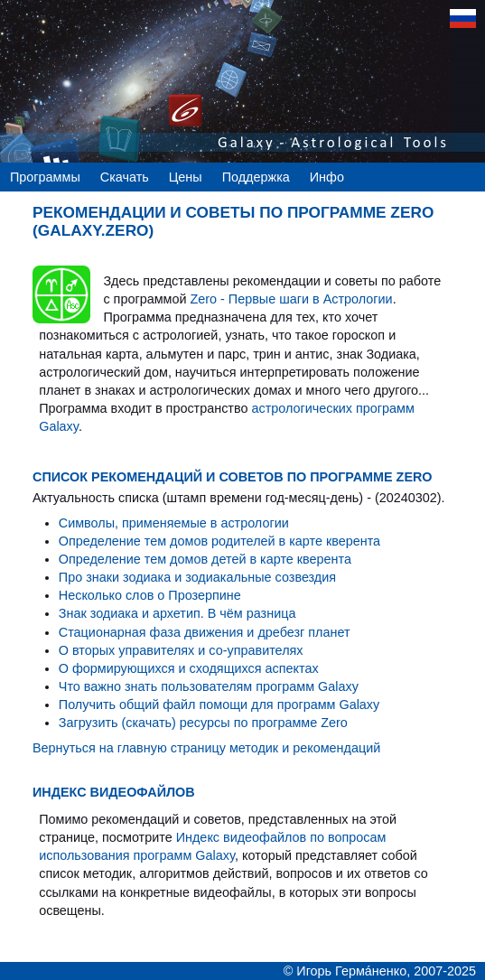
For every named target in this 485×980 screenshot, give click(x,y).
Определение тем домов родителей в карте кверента (219, 541)
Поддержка (256, 177)
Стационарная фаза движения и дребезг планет (205, 632)
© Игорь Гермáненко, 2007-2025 (380, 971)
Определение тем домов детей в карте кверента (205, 559)
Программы (45, 177)
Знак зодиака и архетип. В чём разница (177, 613)
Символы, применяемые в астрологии (174, 523)
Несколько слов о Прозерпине (150, 595)
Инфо (327, 177)
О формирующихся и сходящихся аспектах (189, 668)
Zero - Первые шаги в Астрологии (291, 299)
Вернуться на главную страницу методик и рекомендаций (206, 748)
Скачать (125, 177)
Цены (186, 177)
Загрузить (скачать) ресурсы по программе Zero (203, 723)
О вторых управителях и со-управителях (181, 650)
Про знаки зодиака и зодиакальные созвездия (197, 577)
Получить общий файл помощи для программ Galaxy (219, 705)
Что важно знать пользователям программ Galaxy (209, 686)
